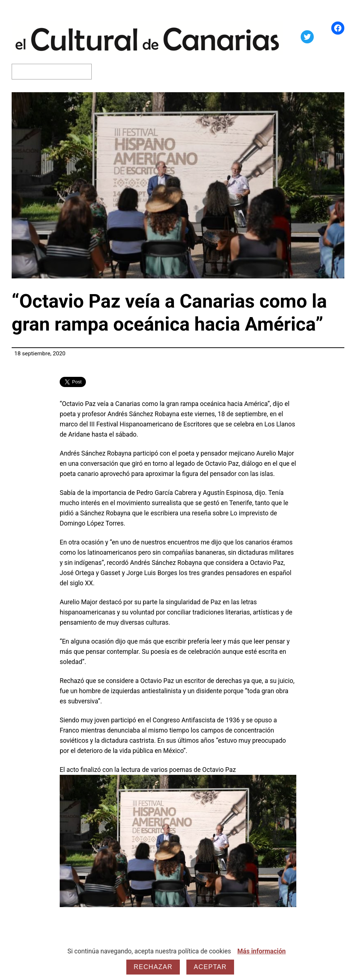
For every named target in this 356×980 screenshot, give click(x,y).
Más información (262, 951)
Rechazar (153, 967)
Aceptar (210, 967)
